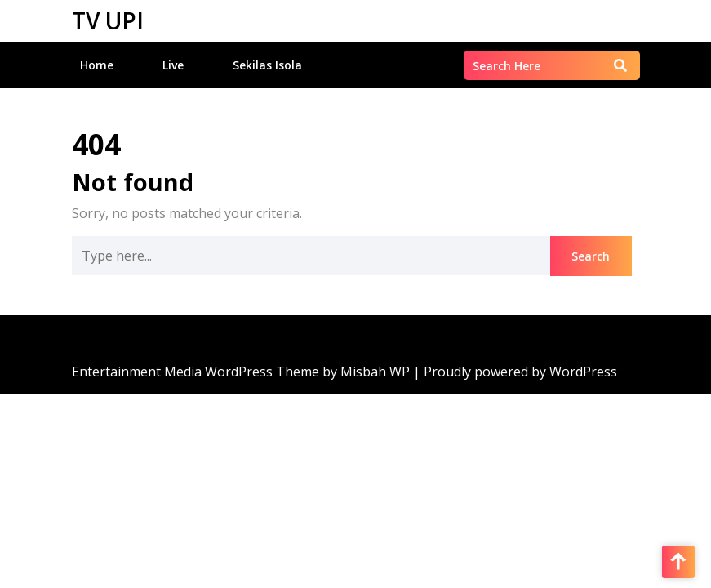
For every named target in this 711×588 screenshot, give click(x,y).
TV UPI (108, 20)
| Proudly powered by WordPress (515, 372)
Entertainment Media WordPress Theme (197, 372)
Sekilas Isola (267, 65)
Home (97, 65)
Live (173, 65)
